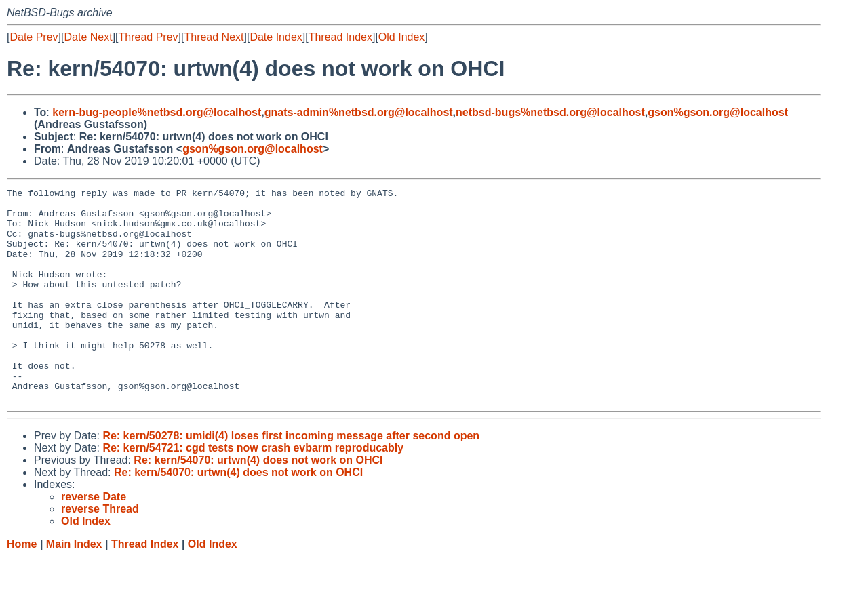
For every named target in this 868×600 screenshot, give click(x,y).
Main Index (74, 587)
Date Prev (34, 37)
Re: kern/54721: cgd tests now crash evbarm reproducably (253, 491)
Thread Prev (149, 37)
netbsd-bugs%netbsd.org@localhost (550, 112)
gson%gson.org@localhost (718, 112)
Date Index (276, 37)
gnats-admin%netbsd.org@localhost (359, 112)
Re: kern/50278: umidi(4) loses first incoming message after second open (291, 478)
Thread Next (214, 37)
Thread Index (340, 37)
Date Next (88, 37)
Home (22, 587)
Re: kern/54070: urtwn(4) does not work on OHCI (258, 503)
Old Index (401, 37)
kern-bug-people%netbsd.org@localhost (157, 112)
